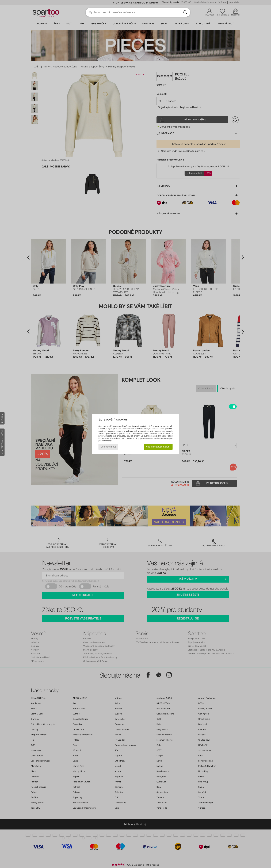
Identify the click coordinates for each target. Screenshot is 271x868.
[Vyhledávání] (185, 12)
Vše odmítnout (108, 447)
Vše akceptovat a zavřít (158, 447)
